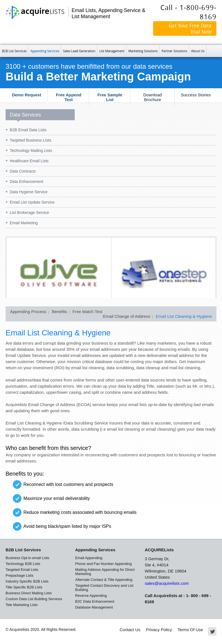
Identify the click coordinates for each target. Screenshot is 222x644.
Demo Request (27, 95)
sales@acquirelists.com (167, 583)
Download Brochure (153, 97)
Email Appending (89, 558)
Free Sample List (110, 97)
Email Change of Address (126, 316)
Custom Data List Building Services (34, 599)
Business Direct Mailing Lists (29, 593)
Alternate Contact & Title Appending (104, 580)
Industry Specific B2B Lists (27, 581)
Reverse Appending (91, 596)
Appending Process (28, 312)
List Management (112, 51)
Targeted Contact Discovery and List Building (104, 588)
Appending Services (45, 51)
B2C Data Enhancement (95, 601)
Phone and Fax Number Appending (103, 564)
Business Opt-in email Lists (27, 558)
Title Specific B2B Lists (24, 587)
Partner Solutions (174, 51)
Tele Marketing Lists (22, 605)
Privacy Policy (159, 630)
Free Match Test (87, 312)
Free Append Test (68, 97)
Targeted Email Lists (22, 570)
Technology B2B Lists (23, 564)
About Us (198, 51)
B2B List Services (14, 51)
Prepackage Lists (20, 575)
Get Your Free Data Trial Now (190, 28)
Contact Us (130, 630)
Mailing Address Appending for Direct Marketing (105, 572)
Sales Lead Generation (79, 51)
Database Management (94, 607)
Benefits (59, 312)
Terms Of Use (190, 630)
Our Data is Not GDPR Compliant (188, 37)
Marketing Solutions (143, 51)
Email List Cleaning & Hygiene (184, 316)
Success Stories (196, 95)
